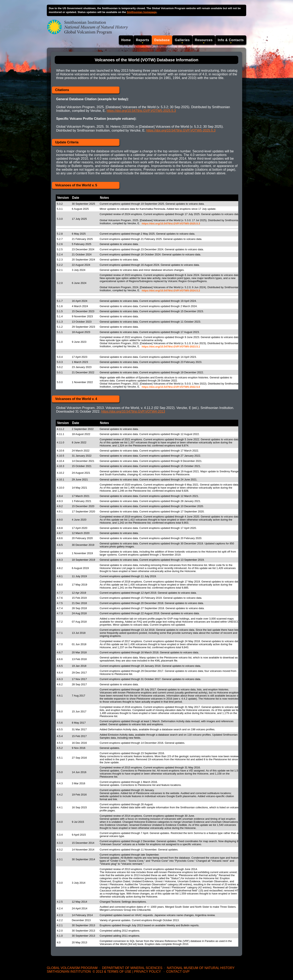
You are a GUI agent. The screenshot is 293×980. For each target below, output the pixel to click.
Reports (143, 40)
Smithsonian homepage (142, 12)
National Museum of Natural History (201, 968)
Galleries (182, 40)
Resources (204, 40)
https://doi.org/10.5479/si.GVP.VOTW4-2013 (133, 411)
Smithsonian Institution (69, 972)
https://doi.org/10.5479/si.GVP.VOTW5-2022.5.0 (171, 387)
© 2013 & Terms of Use (112, 972)
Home (126, 40)
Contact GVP (178, 972)
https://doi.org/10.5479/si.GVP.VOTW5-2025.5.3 (141, 111)
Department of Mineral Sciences (132, 968)
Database (162, 40)
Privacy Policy (148, 972)
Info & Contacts (231, 40)
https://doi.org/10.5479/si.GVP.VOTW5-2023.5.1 (171, 347)
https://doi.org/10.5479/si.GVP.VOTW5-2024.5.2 (171, 291)
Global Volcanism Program (72, 968)
